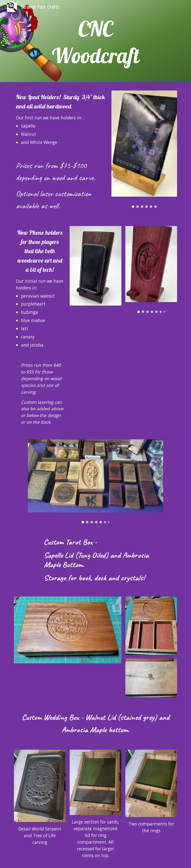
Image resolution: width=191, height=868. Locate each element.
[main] (95, 42)
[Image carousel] (144, 149)
